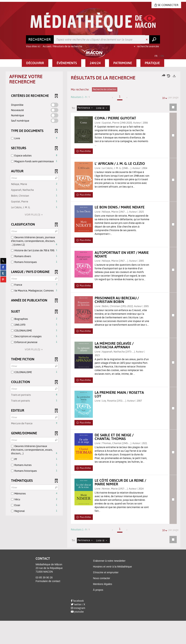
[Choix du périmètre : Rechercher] (40, 39)
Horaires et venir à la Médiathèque (112, 590)
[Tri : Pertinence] (86, 108)
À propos (98, 613)
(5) (34, 349)
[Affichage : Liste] (103, 108)
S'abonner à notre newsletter (109, 584)
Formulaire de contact (48, 604)
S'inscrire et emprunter (106, 596)
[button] (35, 63)
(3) (34, 215)
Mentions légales (103, 607)
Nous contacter (102, 601)
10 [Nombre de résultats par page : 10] (164, 98)
